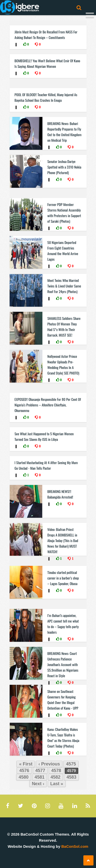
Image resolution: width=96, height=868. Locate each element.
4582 (55, 777)
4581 (40, 777)
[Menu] (90, 16)
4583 (71, 777)
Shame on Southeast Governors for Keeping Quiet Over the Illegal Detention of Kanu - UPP (63, 700)
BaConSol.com (75, 846)
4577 (40, 771)
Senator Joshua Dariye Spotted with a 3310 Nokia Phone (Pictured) (64, 167)
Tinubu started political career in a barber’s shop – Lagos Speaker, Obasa (63, 578)
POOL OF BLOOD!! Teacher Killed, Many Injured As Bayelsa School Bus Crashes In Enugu (46, 97)
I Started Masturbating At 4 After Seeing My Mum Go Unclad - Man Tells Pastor (46, 465)
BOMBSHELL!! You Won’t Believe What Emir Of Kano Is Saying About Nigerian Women (47, 63)
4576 (24, 771)
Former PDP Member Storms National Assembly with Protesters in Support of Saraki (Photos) (64, 213)
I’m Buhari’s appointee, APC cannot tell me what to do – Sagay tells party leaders (63, 624)
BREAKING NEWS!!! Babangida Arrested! (60, 494)
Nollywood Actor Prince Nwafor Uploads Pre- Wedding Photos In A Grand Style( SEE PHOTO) (63, 365)
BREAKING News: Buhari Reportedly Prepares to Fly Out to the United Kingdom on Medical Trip (65, 132)
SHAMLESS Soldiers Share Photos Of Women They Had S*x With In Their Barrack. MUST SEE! (64, 327)
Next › (38, 784)
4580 (24, 777)
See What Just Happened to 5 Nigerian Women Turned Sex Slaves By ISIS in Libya (44, 436)
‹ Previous (49, 764)
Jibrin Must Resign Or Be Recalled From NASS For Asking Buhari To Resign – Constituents (46, 35)
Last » (57, 784)
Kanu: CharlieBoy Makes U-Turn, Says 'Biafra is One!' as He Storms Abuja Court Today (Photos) (63, 738)
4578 (56, 771)
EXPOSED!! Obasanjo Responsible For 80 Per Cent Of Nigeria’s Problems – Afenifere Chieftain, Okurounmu (48, 405)
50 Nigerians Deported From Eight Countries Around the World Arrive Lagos (63, 251)
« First (26, 764)
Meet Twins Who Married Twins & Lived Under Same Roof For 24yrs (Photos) (64, 286)
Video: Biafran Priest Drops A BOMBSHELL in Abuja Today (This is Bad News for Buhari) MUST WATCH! (63, 540)
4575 (71, 764)
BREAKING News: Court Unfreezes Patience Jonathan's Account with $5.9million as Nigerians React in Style (63, 664)
